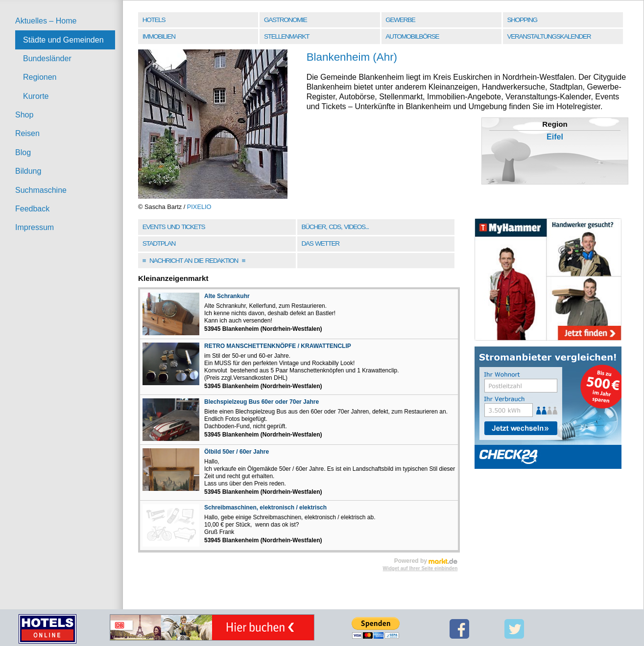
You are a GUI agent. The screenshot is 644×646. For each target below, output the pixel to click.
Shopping (522, 20)
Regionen (40, 77)
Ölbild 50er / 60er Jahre (237, 452)
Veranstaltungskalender (549, 36)
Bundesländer (47, 58)
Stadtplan (159, 243)
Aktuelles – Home (46, 21)
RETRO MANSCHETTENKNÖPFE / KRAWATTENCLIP (278, 346)
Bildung (28, 171)
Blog (23, 152)
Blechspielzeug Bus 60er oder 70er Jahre (262, 402)
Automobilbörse (412, 36)
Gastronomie (285, 20)
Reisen (27, 133)
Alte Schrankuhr (227, 296)
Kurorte (36, 96)
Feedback (32, 209)
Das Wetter (320, 243)
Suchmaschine (41, 190)
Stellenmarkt (286, 36)
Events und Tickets (174, 227)
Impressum (35, 227)
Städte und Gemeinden (63, 40)
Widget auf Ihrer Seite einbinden (420, 568)
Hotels (154, 20)
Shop (24, 115)
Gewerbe (400, 20)
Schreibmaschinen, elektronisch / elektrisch (265, 508)
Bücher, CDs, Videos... (335, 227)
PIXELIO (199, 207)
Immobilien (159, 36)
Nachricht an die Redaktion (194, 261)
